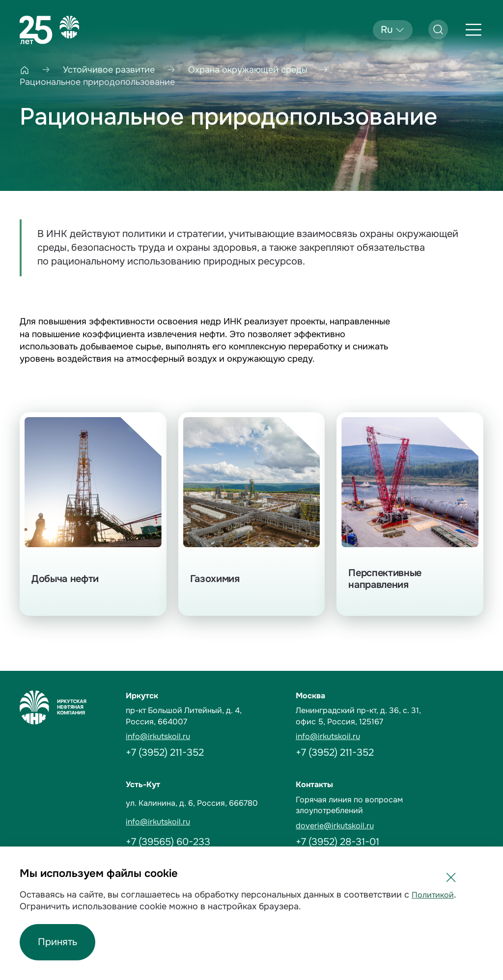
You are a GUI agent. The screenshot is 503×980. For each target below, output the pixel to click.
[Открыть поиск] (438, 29)
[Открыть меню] (474, 30)
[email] (205, 737)
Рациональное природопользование (229, 117)
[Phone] (205, 753)
